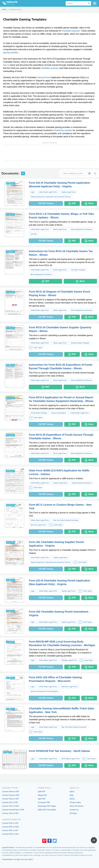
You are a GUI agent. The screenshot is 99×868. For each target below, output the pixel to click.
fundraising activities (63, 130)
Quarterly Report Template (80, 343)
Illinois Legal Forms (60, 229)
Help (71, 795)
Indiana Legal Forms (60, 483)
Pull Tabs (34, 234)
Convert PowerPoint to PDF (13, 810)
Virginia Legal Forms (68, 192)
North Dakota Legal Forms (70, 759)
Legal (32, 192)
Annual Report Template (39, 413)
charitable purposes (71, 31)
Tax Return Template (78, 270)
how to (6, 65)
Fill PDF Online (46, 203)
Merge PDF (42, 795)
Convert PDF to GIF (10, 830)
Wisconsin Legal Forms (69, 687)
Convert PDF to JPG (10, 823)
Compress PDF (44, 802)
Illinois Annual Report (59, 413)
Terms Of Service (77, 806)
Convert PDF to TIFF (10, 834)
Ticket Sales (79, 93)
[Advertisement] (49, 153)
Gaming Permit (44, 77)
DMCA (72, 799)
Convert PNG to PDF (11, 799)
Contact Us (74, 810)
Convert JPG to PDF (10, 813)
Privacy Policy (75, 802)
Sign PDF (42, 799)
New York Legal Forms (38, 525)
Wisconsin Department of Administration (44, 691)
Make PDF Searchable (47, 810)
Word (89, 203)
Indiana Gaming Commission (82, 483)
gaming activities (11, 53)
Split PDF (42, 792)
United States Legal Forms (48, 192)
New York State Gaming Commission (66, 520)
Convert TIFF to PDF (10, 806)
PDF (72, 203)
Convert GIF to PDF (10, 802)
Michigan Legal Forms (69, 660)
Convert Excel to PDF (11, 795)
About (72, 792)
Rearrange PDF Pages (47, 806)
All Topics (73, 813)
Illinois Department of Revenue (81, 229)
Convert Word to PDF (11, 792)
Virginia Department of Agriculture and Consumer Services (51, 197)
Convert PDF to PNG (11, 827)
